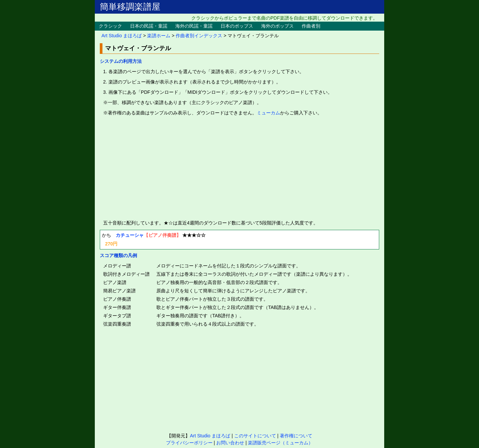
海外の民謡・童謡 (194, 26)
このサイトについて (255, 436)
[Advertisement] (239, 168)
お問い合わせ (230, 443)
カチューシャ (130, 235)
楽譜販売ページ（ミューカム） (280, 443)
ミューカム (268, 113)
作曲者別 (311, 26)
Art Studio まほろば (122, 36)
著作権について (296, 436)
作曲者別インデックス (199, 36)
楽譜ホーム (159, 36)
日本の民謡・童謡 (149, 26)
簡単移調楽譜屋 (130, 7)
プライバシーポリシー (189, 443)
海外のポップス (277, 26)
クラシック (110, 26)
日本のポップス (237, 26)
